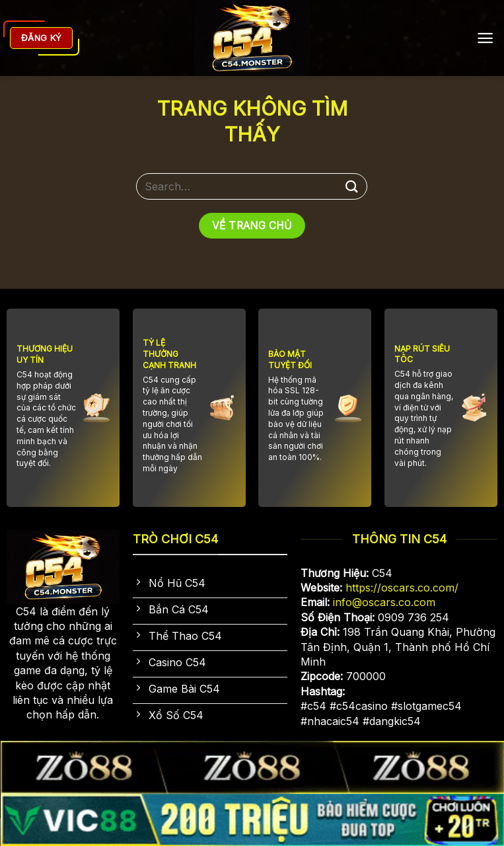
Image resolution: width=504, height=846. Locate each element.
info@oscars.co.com (384, 602)
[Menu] (485, 38)
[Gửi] (352, 186)
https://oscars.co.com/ (402, 588)
